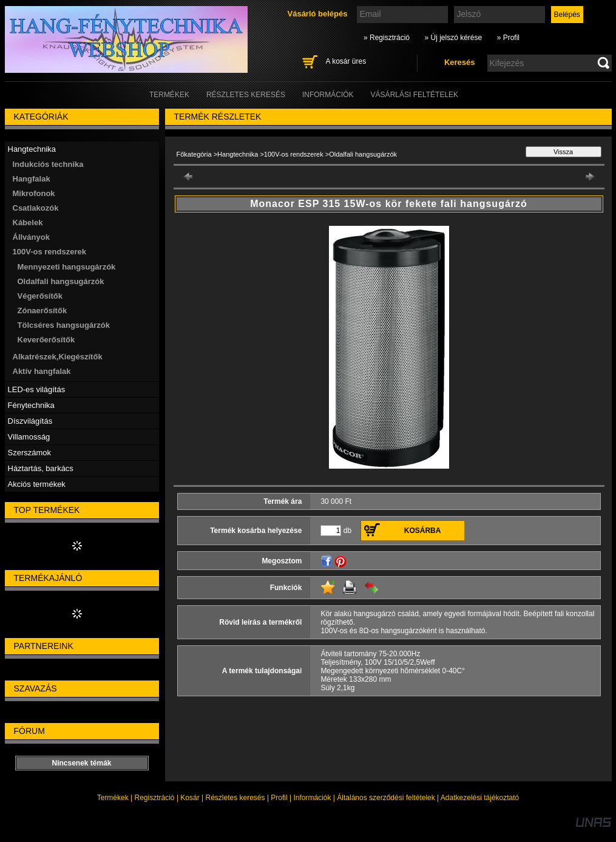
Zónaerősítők (42, 311)
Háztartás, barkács (41, 468)
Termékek (113, 798)
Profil (279, 798)
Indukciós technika (48, 164)
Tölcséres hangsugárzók (64, 325)
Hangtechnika (238, 154)
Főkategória (194, 154)
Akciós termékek (37, 484)
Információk (312, 798)
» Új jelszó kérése (453, 38)
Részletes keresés (235, 798)
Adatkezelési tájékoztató (480, 798)
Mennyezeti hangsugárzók (67, 267)
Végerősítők (40, 296)
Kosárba (423, 531)
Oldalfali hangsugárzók (61, 281)
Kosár (190, 798)
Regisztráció (155, 798)
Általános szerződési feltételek (386, 798)
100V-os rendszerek (294, 154)
